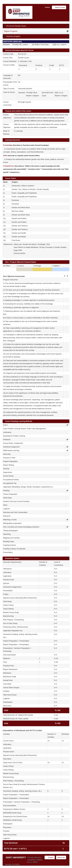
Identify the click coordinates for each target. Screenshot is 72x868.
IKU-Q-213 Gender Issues (15, 26)
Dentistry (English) (12, 36)
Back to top (61, 857)
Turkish (47, 7)
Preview (50, 858)
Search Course (59, 8)
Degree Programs (11, 31)
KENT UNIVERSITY (16, 858)
